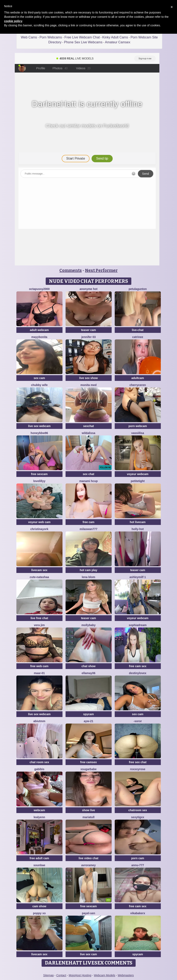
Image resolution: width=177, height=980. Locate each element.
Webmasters (126, 975)
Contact (61, 975)
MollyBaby (88, 625)
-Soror (138, 721)
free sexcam (39, 474)
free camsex (89, 762)
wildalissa (88, 433)
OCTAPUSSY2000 (39, 289)
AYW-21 (89, 721)
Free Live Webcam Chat (82, 37)
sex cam (39, 378)
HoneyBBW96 (39, 433)
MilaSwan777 (88, 529)
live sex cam (89, 954)
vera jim (39, 625)
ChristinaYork (39, 529)
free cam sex (138, 666)
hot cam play (88, 570)
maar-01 (39, 673)
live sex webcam (39, 426)
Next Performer (101, 270)
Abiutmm (39, 721)
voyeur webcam (138, 474)
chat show (88, 666)
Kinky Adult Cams (115, 37)
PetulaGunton (138, 289)
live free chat (39, 618)
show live (88, 810)
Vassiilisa (138, 433)
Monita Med (89, 385)
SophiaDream (138, 625)
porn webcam (138, 426)
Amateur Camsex (118, 42)
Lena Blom (88, 577)
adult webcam (39, 330)
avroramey (89, 865)
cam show (39, 906)
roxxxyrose (138, 769)
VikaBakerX (138, 913)
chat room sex (39, 762)
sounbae (39, 865)
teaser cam (88, 330)
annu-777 (138, 865)
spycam (88, 714)
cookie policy (13, 21)
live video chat (88, 858)
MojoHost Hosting (80, 975)
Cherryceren (138, 385)
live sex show (88, 378)
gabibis (39, 769)
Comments (71, 270)
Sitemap (48, 975)
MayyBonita (39, 337)
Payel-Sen (89, 913)
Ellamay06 (89, 673)
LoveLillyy (39, 481)
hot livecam (138, 522)
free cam (88, 522)
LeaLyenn (39, 817)
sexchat (88, 426)
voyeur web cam (39, 522)
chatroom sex (138, 810)
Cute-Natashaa (39, 577)
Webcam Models (104, 975)
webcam (39, 810)
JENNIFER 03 (88, 337)
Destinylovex (138, 673)
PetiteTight (138, 481)
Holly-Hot (138, 529)
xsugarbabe (89, 769)
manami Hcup (88, 481)
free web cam (39, 666)
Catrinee (138, 337)
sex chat (88, 474)
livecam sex (39, 570)
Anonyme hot (88, 289)
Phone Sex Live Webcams (83, 42)
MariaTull (88, 817)
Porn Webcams (51, 37)
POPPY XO (39, 913)
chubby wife (39, 385)
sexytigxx (138, 817)
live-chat (138, 330)
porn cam (138, 858)
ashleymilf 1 (138, 577)
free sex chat (138, 762)
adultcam (138, 378)
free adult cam (39, 858)
